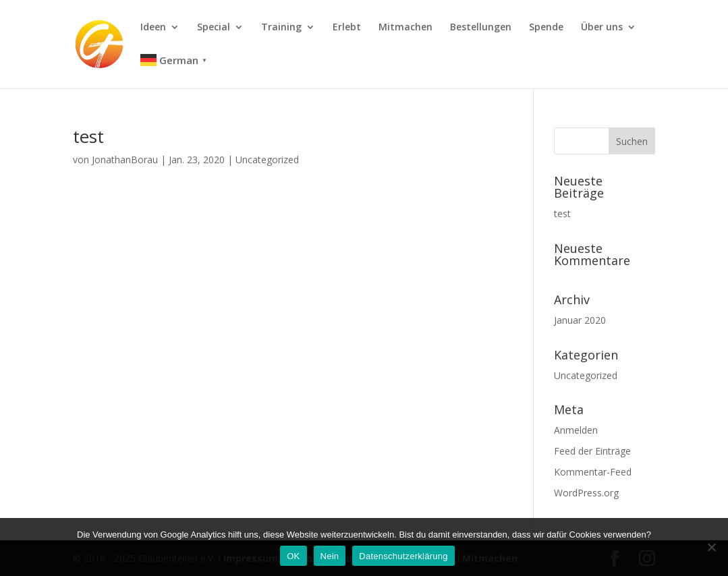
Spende (546, 28)
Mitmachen (405, 28)
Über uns (602, 28)
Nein (330, 556)
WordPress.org (586, 493)
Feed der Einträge (592, 451)
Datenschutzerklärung (403, 556)
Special (214, 28)
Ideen (153, 28)
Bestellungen (481, 28)
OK (293, 556)
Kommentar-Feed (593, 472)
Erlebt (347, 28)
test (88, 136)
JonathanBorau (125, 160)
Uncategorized (267, 160)
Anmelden (576, 430)
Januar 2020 (580, 320)
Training (281, 28)
